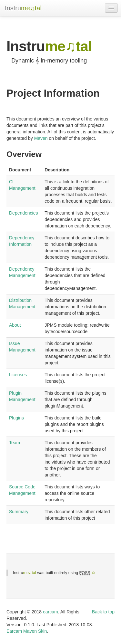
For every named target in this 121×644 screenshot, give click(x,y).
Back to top (103, 612)
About (15, 325)
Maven (41, 138)
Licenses (18, 375)
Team (15, 443)
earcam (50, 612)
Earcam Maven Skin (27, 631)
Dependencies (24, 213)
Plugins (16, 418)
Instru (23, 8)
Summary (19, 512)
